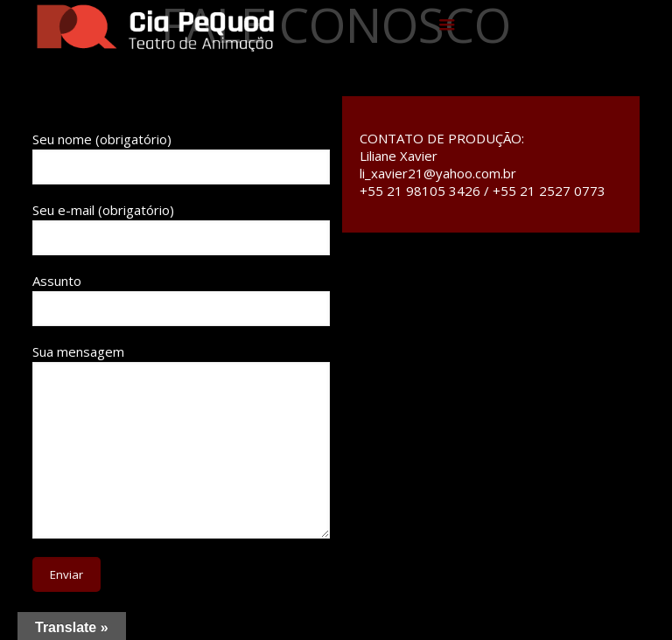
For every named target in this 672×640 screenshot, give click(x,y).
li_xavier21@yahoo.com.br (438, 173)
